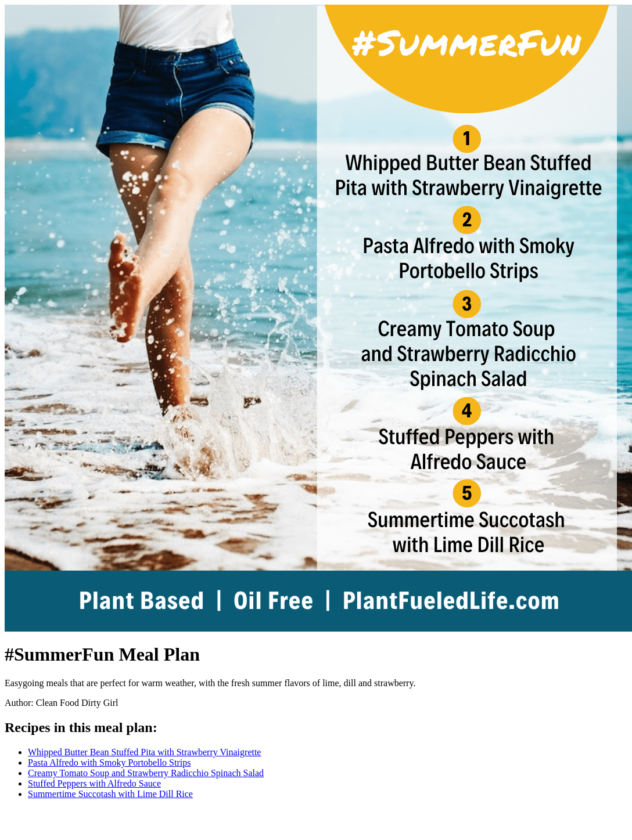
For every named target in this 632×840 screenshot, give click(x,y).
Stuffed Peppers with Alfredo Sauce (94, 783)
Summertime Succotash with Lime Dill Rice (110, 794)
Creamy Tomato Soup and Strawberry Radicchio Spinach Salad (146, 773)
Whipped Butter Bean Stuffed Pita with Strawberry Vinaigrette (144, 752)
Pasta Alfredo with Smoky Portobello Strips (109, 763)
